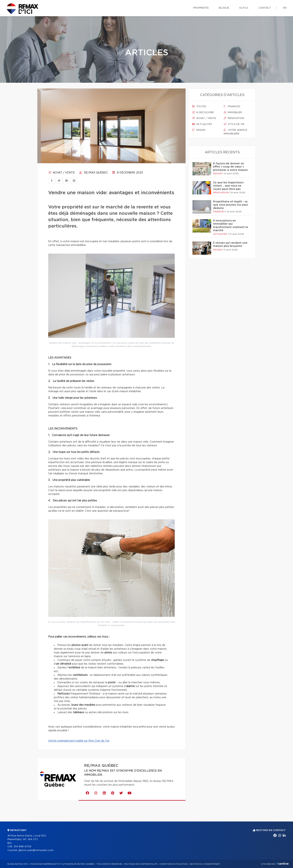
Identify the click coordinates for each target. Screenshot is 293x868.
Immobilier (233, 112)
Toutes (199, 106)
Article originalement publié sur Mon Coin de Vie (79, 741)
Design (199, 130)
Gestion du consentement (205, 864)
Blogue (224, 8)
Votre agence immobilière (235, 132)
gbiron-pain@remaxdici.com (36, 850)
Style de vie (234, 124)
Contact (265, 8)
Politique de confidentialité (141, 864)
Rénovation (234, 118)
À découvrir (203, 112)
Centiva (283, 864)
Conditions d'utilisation (174, 864)
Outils (244, 8)
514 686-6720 (23, 847)
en (285, 8)
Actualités (202, 124)
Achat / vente (61, 173)
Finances (232, 106)
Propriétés (201, 8)
